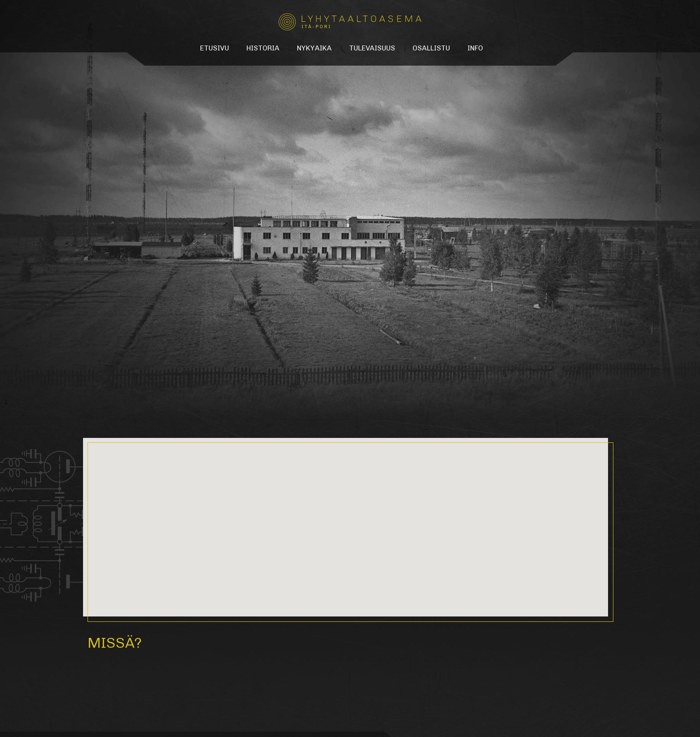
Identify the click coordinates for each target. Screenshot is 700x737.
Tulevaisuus (372, 48)
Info (475, 48)
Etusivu (215, 48)
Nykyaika (314, 48)
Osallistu (431, 48)
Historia (263, 48)
